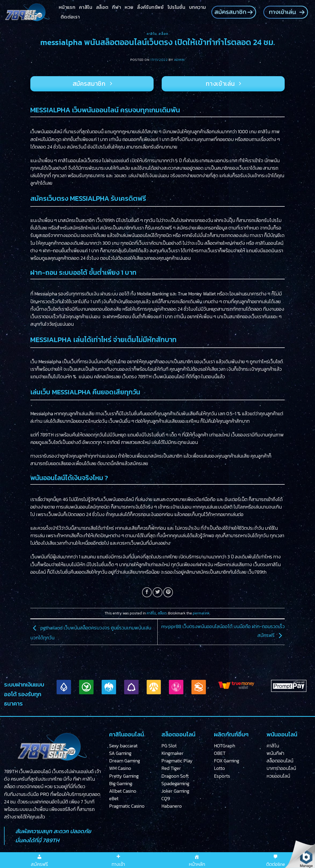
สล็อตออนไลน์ (280, 761)
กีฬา (116, 7)
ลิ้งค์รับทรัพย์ (150, 7)
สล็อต (102, 7)
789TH (145, 377)
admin (179, 60)
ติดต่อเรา (70, 17)
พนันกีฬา (275, 753)
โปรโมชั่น (176, 7)
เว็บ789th (105, 220)
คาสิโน (86, 7)
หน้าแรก (67, 7)
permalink (201, 613)
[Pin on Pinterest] (168, 592)
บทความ (197, 7)
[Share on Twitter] (157, 592)
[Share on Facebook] (147, 592)
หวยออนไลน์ (278, 776)
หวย (129, 7)
